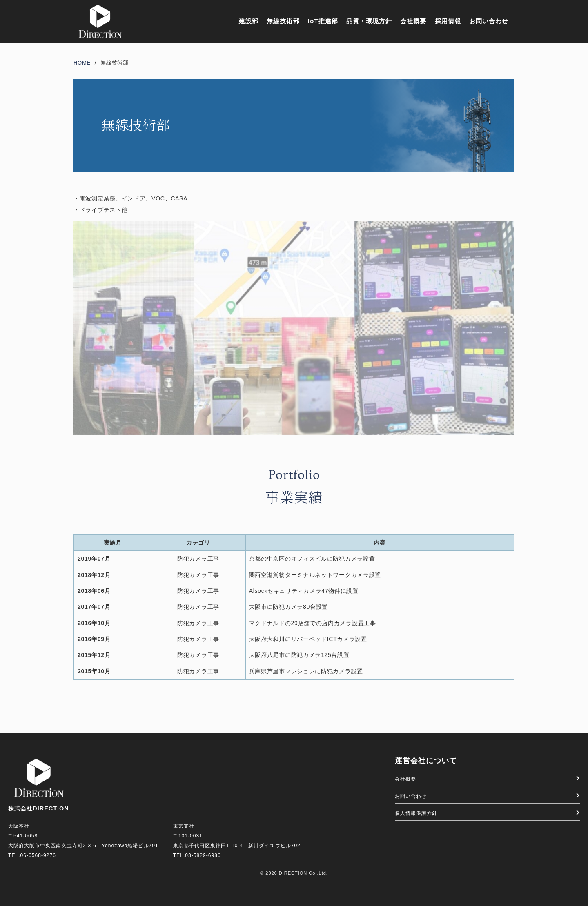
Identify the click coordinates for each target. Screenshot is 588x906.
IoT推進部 (323, 21)
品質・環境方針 (369, 21)
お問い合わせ (489, 21)
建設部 (249, 21)
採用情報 (448, 21)
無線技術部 (283, 21)
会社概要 (413, 21)
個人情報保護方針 (416, 813)
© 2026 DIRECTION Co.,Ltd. (294, 873)
